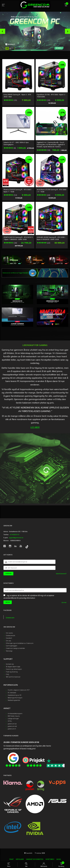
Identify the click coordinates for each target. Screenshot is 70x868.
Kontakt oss (10, 664)
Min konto (9, 633)
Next (68, 31)
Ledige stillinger (13, 719)
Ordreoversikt (10, 636)
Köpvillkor (20, 859)
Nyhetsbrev (50, 859)
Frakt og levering (12, 672)
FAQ (7, 674)
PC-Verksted (12, 693)
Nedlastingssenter (14, 700)
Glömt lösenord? (61, 574)
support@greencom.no (16, 538)
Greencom (10, 618)
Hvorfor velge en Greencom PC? (19, 690)
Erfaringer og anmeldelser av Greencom (20, 643)
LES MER (35, 427)
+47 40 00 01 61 (14, 535)
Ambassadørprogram (15, 714)
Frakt (11, 859)
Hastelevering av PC (15, 695)
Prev (3, 31)
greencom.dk (12, 726)
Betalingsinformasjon (15, 698)
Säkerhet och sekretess (35, 859)
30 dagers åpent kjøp (13, 667)
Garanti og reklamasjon (14, 669)
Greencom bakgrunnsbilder (15, 648)
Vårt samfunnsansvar (13, 677)
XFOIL (10, 721)
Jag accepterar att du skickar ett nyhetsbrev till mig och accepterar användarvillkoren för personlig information (29, 597)
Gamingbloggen (12, 646)
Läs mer (64, 602)
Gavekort (9, 638)
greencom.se (12, 724)
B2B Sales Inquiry (14, 716)
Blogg (59, 859)
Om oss (8, 641)
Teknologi (9, 651)
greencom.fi (12, 729)
